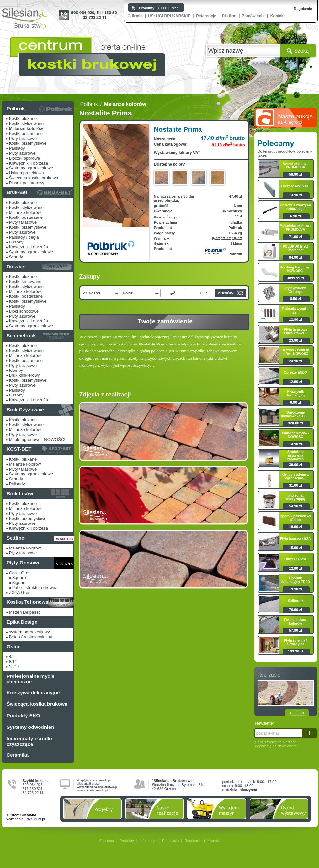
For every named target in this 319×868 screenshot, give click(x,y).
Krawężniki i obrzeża (28, 163)
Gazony (16, 242)
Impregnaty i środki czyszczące (29, 741)
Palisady (17, 148)
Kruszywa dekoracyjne (33, 692)
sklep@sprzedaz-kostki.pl (94, 780)
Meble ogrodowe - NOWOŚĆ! (37, 439)
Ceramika (18, 755)
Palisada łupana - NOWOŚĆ (296, 435)
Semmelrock (21, 335)
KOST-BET (19, 449)
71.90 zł (295, 237)
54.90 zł (295, 506)
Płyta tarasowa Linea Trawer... (295, 331)
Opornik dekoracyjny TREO (295, 580)
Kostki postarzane (26, 133)
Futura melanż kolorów (296, 622)
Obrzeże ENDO (295, 373)
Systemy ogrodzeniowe (31, 168)
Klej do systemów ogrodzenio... (295, 476)
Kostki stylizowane (26, 124)
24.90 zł (295, 361)
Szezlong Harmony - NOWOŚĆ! (296, 269)
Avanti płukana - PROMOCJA (295, 166)
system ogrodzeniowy (29, 632)
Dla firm (229, 16)
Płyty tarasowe (23, 138)
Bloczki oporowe (25, 158)
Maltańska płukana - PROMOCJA (295, 228)
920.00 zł (295, 423)
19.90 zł (295, 527)
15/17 (14, 666)
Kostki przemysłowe (28, 143)
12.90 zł (295, 319)
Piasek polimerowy (27, 183)
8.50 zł (295, 299)
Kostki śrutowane (25, 281)
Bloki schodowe (24, 311)
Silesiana (107, 841)
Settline (15, 538)
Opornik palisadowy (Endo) (295, 518)
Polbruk (16, 108)
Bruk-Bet (17, 192)
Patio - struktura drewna (35, 587)
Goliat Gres (20, 573)
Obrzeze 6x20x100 (295, 186)
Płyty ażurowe (22, 153)
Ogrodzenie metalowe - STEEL (295, 414)
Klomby (16, 370)
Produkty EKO (23, 715)
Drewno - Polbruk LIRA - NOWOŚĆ (295, 352)
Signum (19, 583)
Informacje (148, 841)
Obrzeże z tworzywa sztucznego (295, 207)
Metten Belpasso (25, 612)
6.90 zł (295, 216)
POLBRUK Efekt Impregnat (295, 248)
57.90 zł (295, 630)
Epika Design (22, 622)
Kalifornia (295, 601)
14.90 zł (295, 444)
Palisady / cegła (24, 237)
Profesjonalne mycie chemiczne (31, 679)
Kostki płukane (23, 119)
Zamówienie (253, 16)
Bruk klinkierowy (24, 375)
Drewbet (16, 266)
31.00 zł (295, 485)
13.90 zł (295, 195)
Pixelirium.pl (35, 819)
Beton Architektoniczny (31, 637)
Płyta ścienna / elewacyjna (295, 642)
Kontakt (278, 16)
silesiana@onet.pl (89, 784)
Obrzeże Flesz (295, 559)
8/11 (13, 662)
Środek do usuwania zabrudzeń (295, 456)
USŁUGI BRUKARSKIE (169, 16)
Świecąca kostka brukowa (34, 178)
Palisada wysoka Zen (296, 311)
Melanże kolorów (25, 212)
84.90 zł (295, 257)
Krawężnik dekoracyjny (295, 394)
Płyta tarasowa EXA (295, 538)
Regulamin (303, 9)
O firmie (135, 16)
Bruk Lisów (20, 493)
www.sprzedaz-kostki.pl (93, 790)
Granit (14, 646)
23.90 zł (295, 340)
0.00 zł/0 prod (159, 8)
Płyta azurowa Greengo (295, 290)
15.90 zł (295, 548)
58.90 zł (295, 174)
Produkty (127, 841)
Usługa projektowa (27, 173)
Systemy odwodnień (30, 727)
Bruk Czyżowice (25, 409)
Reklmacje (170, 841)
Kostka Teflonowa (27, 602)
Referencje (206, 16)
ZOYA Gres (20, 592)
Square (19, 578)
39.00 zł (295, 465)
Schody (16, 257)
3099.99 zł (295, 278)
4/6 (12, 657)
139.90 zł (295, 651)
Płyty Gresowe (24, 562)
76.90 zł (295, 610)
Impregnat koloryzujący (295, 497)
